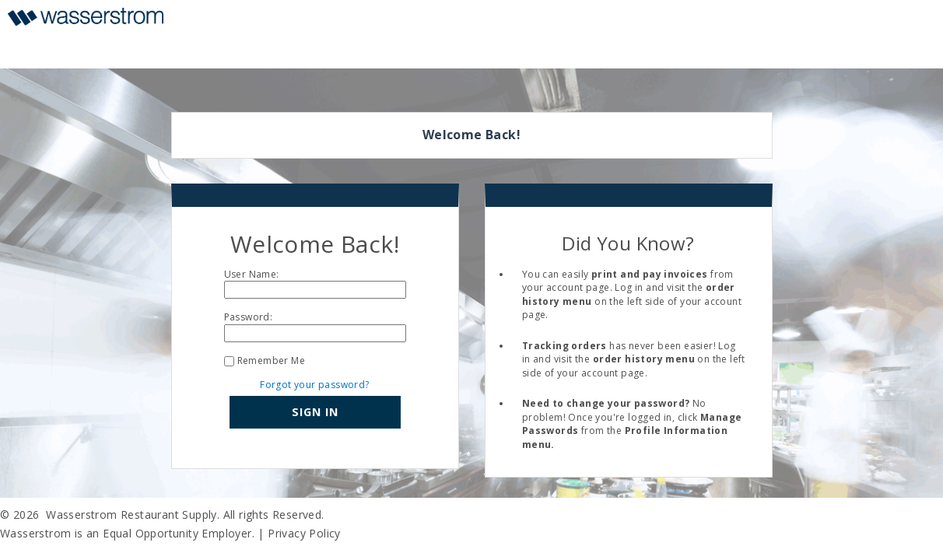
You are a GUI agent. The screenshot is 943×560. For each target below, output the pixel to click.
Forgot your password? (314, 385)
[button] (315, 412)
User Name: (252, 274)
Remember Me (271, 360)
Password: (249, 317)
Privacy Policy (304, 533)
